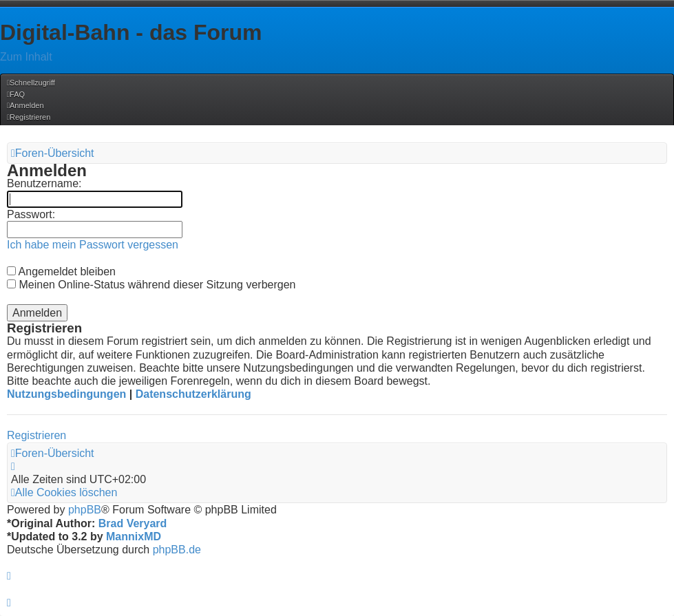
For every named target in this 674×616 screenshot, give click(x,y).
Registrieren (36, 435)
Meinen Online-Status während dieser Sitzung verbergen (151, 285)
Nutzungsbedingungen (66, 394)
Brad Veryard (133, 523)
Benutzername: (44, 183)
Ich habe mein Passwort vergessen (93, 245)
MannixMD (134, 537)
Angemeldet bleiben (61, 272)
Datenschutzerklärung (193, 394)
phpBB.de (177, 550)
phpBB (85, 510)
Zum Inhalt (26, 57)
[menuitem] (16, 94)
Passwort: (31, 214)
